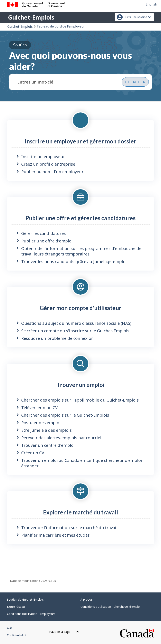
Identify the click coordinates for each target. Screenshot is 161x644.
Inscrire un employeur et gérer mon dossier (81, 141)
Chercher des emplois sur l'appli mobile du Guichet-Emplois (80, 400)
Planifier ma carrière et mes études (55, 535)
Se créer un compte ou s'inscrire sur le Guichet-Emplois (75, 331)
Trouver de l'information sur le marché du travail (69, 528)
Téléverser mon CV (39, 408)
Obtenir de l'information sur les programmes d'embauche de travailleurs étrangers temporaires (81, 251)
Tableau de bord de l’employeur (61, 26)
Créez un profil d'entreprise (48, 164)
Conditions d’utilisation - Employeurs (31, 614)
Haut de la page (64, 632)
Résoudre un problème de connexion (58, 338)
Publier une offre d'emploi (47, 241)
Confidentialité (17, 635)
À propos (87, 599)
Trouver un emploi (81, 385)
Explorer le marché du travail (81, 512)
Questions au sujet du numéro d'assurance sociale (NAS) (76, 323)
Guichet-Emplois (31, 17)
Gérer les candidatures (44, 233)
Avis (10, 628)
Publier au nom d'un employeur (52, 172)
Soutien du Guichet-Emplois (25, 599)
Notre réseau (16, 607)
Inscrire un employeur (43, 157)
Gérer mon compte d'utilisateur (80, 308)
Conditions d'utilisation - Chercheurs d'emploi (110, 607)
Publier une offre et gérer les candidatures (80, 218)
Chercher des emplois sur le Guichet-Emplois (65, 415)
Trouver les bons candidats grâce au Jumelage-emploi (74, 261)
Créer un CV (33, 453)
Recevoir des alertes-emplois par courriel (61, 438)
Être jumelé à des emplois (46, 430)
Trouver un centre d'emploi (48, 445)
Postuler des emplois (42, 423)
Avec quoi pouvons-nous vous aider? (70, 56)
